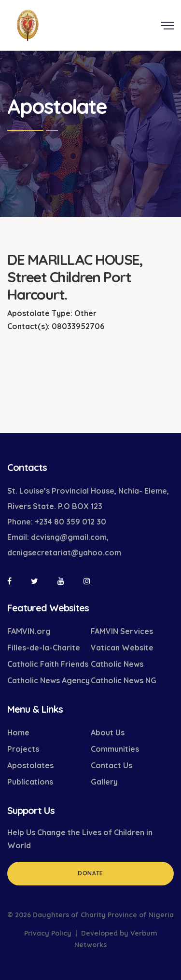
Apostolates (30, 765)
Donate (90, 873)
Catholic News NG (124, 680)
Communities (115, 749)
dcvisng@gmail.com (69, 537)
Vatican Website (122, 648)
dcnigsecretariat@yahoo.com (64, 552)
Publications (30, 782)
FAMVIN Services (122, 631)
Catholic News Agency (49, 680)
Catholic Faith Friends (48, 664)
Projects (23, 749)
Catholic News (117, 664)
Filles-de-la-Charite (44, 648)
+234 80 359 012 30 (70, 522)
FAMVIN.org (29, 631)
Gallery (104, 782)
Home (18, 732)
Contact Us (111, 765)
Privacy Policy (48, 933)
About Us (108, 732)
